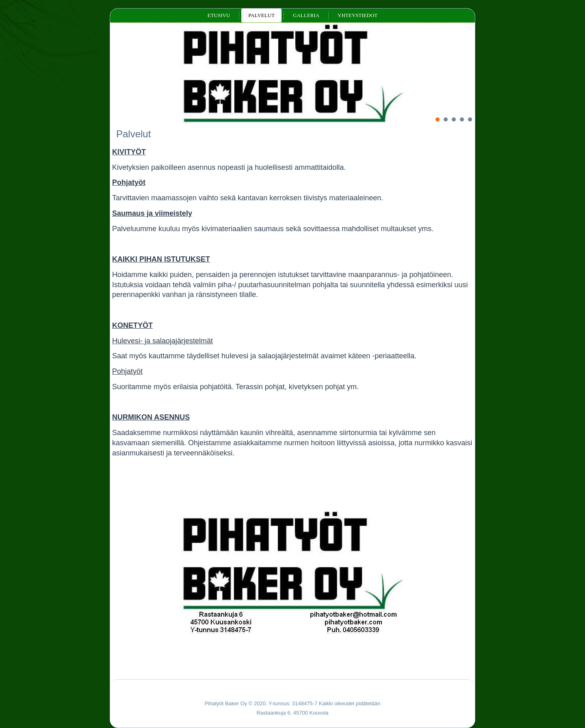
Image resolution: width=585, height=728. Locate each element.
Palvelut (261, 15)
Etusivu (219, 15)
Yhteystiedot (357, 15)
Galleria (306, 15)
